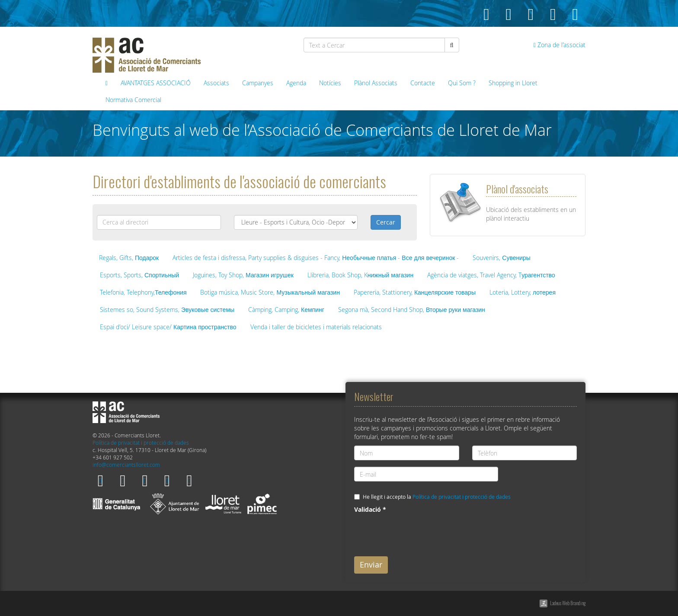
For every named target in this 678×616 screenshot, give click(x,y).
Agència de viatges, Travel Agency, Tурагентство (491, 275)
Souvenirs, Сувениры (502, 258)
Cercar (386, 222)
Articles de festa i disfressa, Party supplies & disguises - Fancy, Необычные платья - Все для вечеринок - (316, 258)
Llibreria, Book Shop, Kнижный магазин (360, 275)
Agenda (296, 83)
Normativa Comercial (133, 100)
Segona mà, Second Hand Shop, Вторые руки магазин (412, 310)
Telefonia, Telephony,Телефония (143, 292)
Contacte (423, 83)
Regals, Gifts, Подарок (129, 258)
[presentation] (420, 533)
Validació (370, 509)
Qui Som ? (462, 83)
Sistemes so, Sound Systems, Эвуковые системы (167, 310)
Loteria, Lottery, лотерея (523, 292)
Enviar (371, 565)
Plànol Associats (376, 83)
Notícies (330, 83)
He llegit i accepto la (437, 497)
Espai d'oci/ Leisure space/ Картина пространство (168, 327)
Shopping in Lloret (513, 83)
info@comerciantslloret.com (126, 465)
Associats (216, 83)
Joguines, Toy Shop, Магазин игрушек (243, 275)
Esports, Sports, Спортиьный (139, 275)
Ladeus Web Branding (568, 603)
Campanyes (258, 83)
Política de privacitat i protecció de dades (141, 443)
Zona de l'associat (560, 45)
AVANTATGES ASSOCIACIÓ (156, 83)
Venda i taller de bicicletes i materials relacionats (316, 327)
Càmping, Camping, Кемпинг (286, 310)
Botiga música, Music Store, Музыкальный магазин (270, 292)
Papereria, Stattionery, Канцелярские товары (415, 292)
